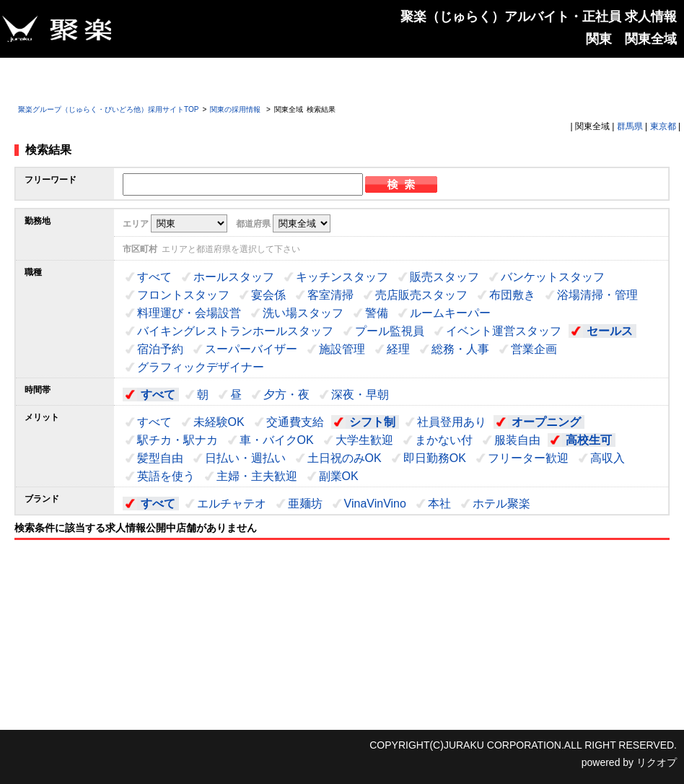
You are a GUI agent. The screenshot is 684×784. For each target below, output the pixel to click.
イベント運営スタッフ (504, 331)
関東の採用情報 (236, 109)
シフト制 (372, 422)
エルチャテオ (232, 504)
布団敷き (512, 295)
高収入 (608, 458)
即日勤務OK (435, 458)
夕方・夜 (286, 395)
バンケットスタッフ (553, 277)
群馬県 (630, 126)
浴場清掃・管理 (597, 295)
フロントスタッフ (183, 295)
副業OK (339, 476)
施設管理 (342, 349)
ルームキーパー (450, 313)
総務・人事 (460, 349)
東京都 (663, 126)
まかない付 (444, 440)
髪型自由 (160, 458)
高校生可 (589, 440)
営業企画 (534, 349)
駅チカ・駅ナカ (177, 440)
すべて (154, 277)
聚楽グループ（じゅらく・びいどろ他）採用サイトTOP (108, 109)
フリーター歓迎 (528, 458)
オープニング (546, 422)
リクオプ (657, 762)
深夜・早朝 (360, 395)
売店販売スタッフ (421, 295)
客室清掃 (330, 295)
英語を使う (166, 476)
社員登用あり (452, 422)
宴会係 (268, 295)
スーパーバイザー (251, 349)
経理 (398, 349)
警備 (377, 313)
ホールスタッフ (234, 277)
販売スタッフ (444, 277)
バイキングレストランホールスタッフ (235, 331)
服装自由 (517, 440)
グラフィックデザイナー (201, 367)
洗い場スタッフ (303, 313)
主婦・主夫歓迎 (257, 476)
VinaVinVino (375, 504)
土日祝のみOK (345, 458)
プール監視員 (390, 331)
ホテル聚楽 (501, 504)
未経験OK (219, 422)
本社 (439, 504)
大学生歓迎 (364, 440)
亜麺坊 (305, 504)
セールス (610, 331)
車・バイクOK (277, 440)
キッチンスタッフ (342, 277)
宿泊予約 (160, 349)
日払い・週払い (245, 458)
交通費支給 (295, 422)
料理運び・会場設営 (189, 313)
